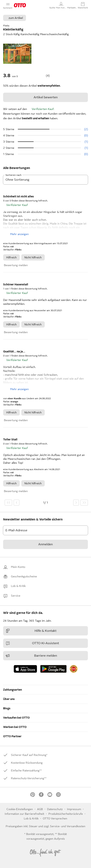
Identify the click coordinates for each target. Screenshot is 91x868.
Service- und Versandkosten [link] (68, 826)
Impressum (74, 809)
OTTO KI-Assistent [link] (32, 643)
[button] (52, 5)
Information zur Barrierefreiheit (24, 814)
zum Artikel (16, 18)
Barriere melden (31, 656)
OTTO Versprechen (55, 818)
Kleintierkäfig (13, 30)
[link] (18, 567)
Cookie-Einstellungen (20, 809)
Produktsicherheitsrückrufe (66, 814)
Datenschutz (55, 809)
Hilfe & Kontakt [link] (31, 631)
